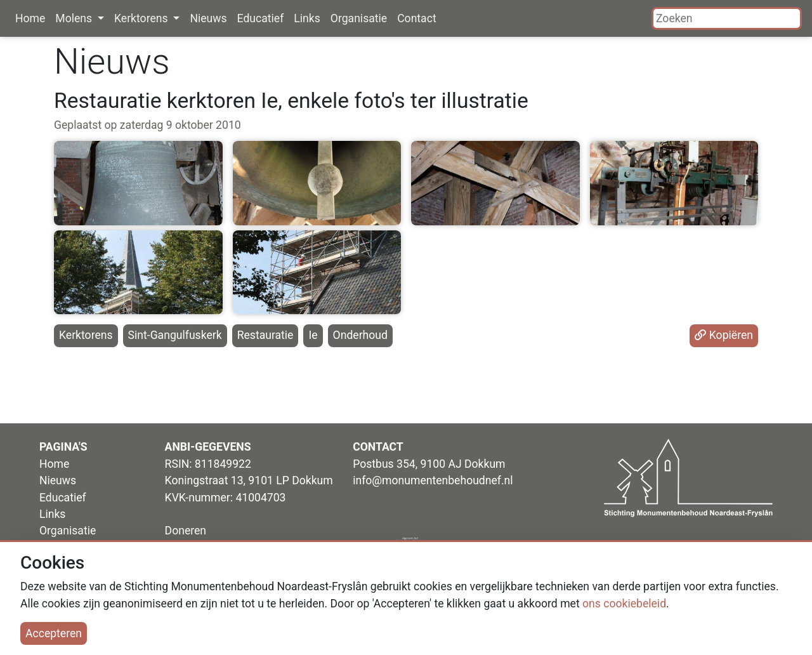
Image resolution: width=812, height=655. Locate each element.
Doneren (186, 531)
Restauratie (265, 335)
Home (30, 18)
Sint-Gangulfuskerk (175, 335)
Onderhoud (360, 335)
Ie (313, 335)
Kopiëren (724, 335)
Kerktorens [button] (142, 18)
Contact (417, 18)
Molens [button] (75, 18)
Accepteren (54, 633)
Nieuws (208, 18)
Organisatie (359, 18)
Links (307, 18)
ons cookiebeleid (624, 604)
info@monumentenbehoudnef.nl (433, 480)
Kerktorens (86, 335)
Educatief (261, 18)
